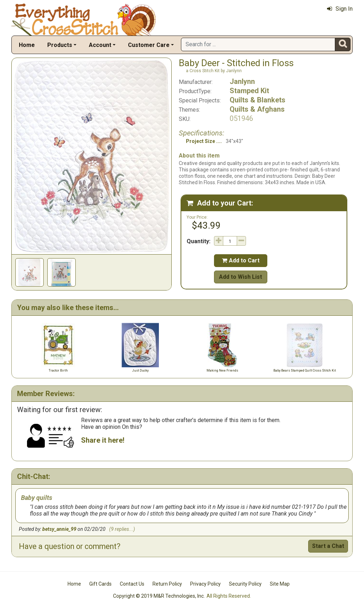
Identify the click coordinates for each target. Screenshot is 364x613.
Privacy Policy (205, 584)
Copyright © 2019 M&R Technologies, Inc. (159, 596)
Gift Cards (100, 584)
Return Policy (167, 584)
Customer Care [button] (149, 45)
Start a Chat (328, 546)
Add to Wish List (240, 277)
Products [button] (60, 45)
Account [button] (100, 45)
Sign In (340, 9)
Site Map (280, 584)
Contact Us (132, 584)
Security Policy (245, 584)
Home (27, 45)
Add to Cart (241, 260)
